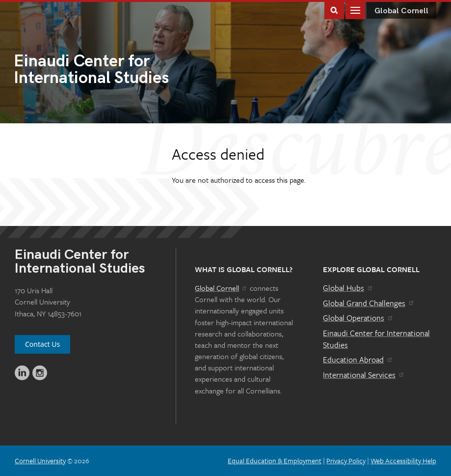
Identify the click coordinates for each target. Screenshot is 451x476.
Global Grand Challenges (369, 303)
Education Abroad (358, 360)
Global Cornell (401, 11)
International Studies (119, 70)
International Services (364, 375)
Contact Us (42, 344)
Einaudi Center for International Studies (376, 339)
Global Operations (358, 318)
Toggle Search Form (334, 10)
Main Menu (355, 10)
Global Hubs (348, 288)
